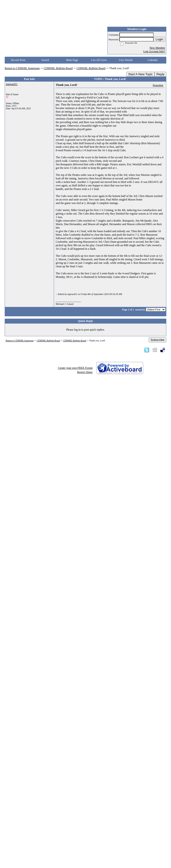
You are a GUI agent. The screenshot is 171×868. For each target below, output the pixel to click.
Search (45, 60)
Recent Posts (18, 60)
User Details (126, 60)
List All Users (99, 60)
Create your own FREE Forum (75, 368)
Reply (160, 74)
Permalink (158, 85)
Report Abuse (85, 372)
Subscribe (157, 340)
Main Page (72, 60)
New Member (157, 48)
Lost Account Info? (154, 51)
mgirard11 (12, 84)
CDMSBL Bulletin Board (58, 68)
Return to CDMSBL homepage (22, 68)
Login (159, 39)
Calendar (153, 60)
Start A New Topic (140, 74)
